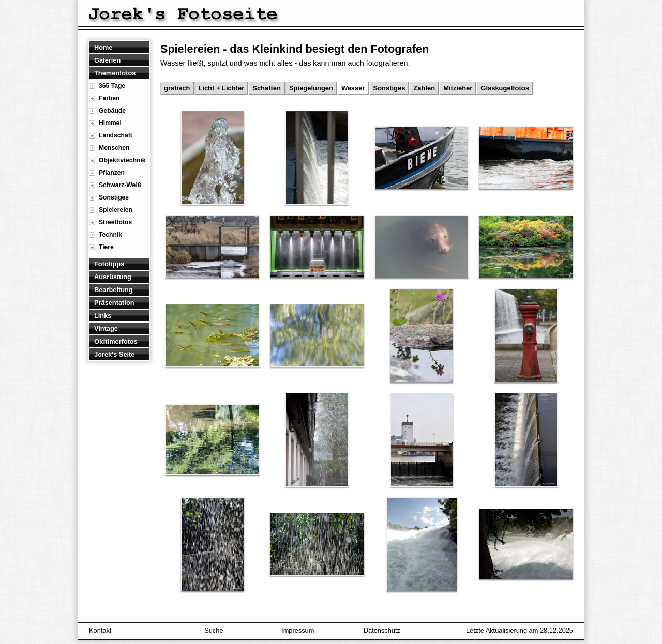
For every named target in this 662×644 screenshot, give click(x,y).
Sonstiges (114, 197)
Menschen (114, 148)
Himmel (110, 123)
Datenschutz (382, 630)
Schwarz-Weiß (120, 185)
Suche (214, 630)
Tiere (106, 247)
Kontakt (100, 630)
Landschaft (116, 135)
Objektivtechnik (122, 160)
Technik (110, 235)
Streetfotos (115, 222)
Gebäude (112, 111)
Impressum (298, 630)
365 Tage (112, 86)
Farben (109, 98)
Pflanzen (112, 173)
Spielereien (116, 210)
